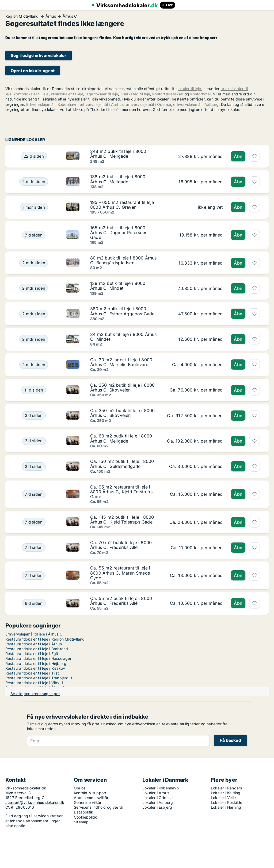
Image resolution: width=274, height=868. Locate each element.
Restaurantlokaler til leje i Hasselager (38, 658)
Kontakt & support (90, 793)
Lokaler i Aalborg (158, 802)
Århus (51, 16)
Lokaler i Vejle (223, 798)
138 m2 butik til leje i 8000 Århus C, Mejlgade (118, 179)
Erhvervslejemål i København (52, 104)
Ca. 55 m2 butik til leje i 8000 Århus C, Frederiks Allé (121, 601)
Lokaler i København (161, 788)
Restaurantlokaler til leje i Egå (32, 654)
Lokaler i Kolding (226, 793)
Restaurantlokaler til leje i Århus (34, 644)
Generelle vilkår (88, 802)
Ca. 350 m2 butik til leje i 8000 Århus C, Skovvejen (122, 387)
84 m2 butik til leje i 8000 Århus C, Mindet (123, 337)
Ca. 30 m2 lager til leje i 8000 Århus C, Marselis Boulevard (121, 362)
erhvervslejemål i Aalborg (196, 104)
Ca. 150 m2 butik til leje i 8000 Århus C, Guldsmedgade (122, 464)
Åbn (238, 156)
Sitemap (81, 822)
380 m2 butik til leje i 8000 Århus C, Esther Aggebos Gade (122, 311)
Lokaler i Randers (226, 788)
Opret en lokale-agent (33, 71)
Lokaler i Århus (156, 793)
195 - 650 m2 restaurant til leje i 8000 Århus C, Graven (123, 205)
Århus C (70, 16)
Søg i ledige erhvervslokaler (39, 55)
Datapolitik (83, 812)
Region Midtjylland (22, 16)
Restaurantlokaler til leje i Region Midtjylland (45, 639)
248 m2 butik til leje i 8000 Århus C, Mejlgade (118, 154)
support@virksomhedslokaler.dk (35, 802)
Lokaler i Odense (157, 798)
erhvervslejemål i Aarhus (102, 104)
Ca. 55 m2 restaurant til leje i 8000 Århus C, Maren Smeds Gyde (120, 573)
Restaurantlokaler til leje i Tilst (32, 673)
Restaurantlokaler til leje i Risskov (35, 668)
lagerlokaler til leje (102, 94)
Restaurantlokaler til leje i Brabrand (37, 649)
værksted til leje (136, 94)
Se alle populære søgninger (35, 694)
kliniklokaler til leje (67, 94)
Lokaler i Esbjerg (157, 807)
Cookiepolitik (85, 817)
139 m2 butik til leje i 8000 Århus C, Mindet (118, 286)
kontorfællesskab (168, 94)
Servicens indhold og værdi (98, 807)
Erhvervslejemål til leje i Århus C (34, 634)
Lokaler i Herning (226, 807)
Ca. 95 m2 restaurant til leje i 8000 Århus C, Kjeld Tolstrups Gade (121, 492)
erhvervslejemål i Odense (148, 104)
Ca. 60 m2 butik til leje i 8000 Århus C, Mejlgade (121, 438)
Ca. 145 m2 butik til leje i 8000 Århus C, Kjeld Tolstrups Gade (122, 520)
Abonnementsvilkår (91, 798)
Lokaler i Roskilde (227, 802)
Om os (80, 788)
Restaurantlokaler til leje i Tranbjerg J (39, 678)
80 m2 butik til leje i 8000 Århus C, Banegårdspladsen (123, 260)
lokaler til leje (189, 89)
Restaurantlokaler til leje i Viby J (34, 683)
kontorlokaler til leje (31, 94)
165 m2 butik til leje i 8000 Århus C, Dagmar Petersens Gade (119, 232)
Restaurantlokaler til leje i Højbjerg (36, 663)
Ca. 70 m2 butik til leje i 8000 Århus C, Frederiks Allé (121, 545)
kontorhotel (200, 94)
